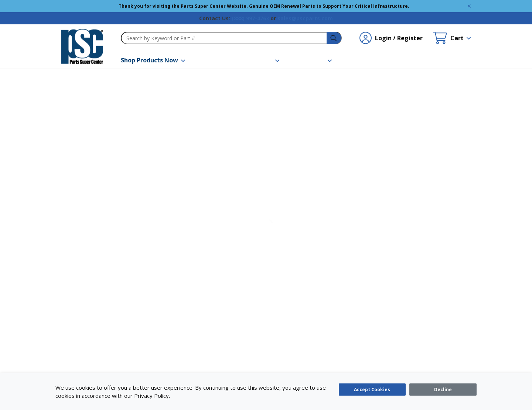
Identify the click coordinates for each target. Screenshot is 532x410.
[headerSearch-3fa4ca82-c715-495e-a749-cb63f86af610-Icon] (334, 38)
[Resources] (261, 60)
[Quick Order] (420, 60)
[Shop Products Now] (153, 60)
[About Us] (315, 60)
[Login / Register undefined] (391, 38)
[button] (153, 60)
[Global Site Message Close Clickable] (469, 6)
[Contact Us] (367, 60)
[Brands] (214, 60)
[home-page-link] (82, 46)
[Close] (443, 390)
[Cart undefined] (452, 38)
